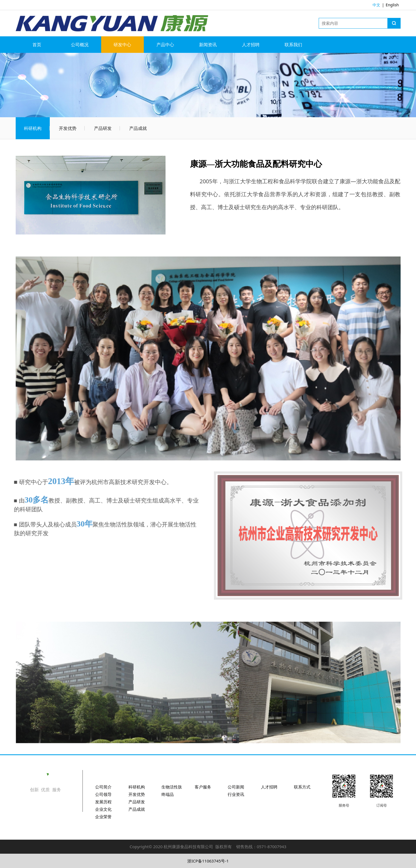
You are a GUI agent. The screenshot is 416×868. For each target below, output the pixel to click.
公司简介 (103, 787)
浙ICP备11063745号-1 (208, 861)
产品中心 (165, 45)
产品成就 (138, 128)
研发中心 (122, 45)
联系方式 (302, 787)
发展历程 (103, 802)
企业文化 (103, 809)
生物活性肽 (172, 787)
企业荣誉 (103, 817)
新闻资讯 (208, 45)
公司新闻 (236, 787)
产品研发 (103, 128)
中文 (376, 5)
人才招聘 (251, 45)
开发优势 (68, 128)
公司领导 (103, 794)
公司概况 (80, 45)
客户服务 (203, 787)
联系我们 (293, 45)
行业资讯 (236, 794)
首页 (37, 45)
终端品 (168, 794)
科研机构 (33, 128)
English (392, 5)
